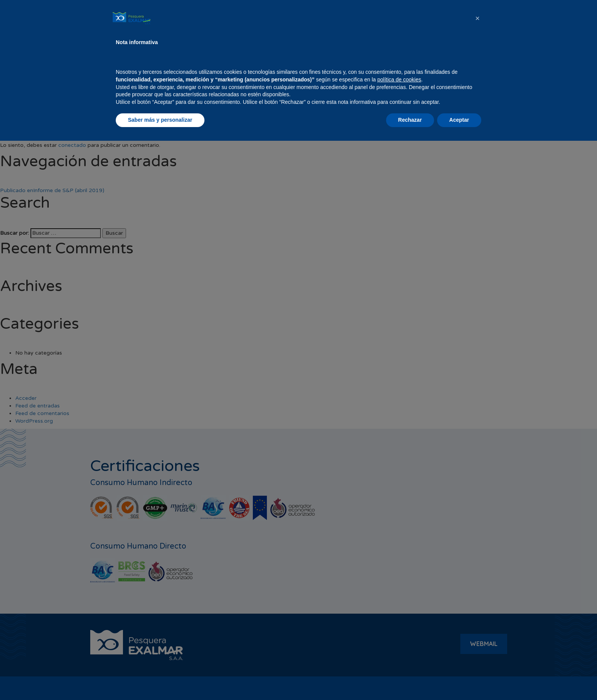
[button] (477, 577)
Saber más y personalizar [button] (160, 679)
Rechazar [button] (410, 679)
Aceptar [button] (459, 679)
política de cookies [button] (399, 639)
